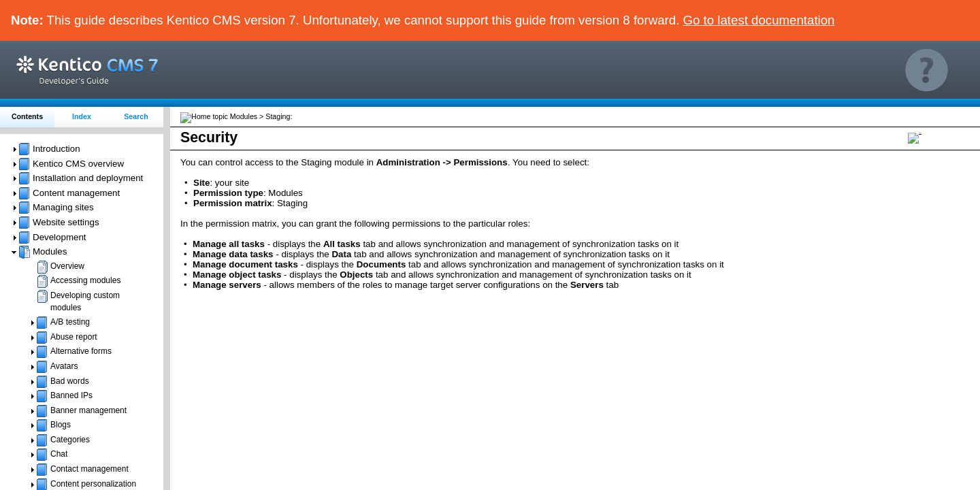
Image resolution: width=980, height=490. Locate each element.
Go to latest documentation (759, 20)
